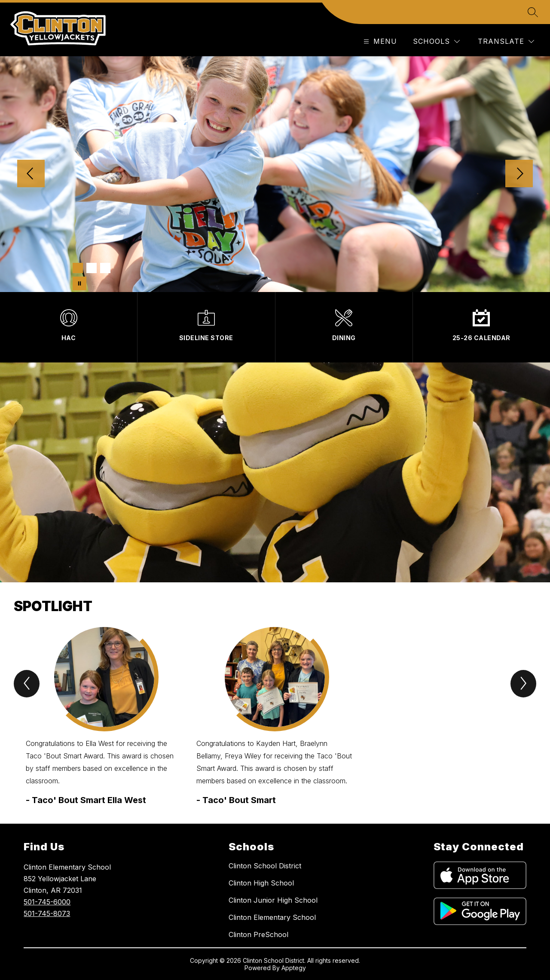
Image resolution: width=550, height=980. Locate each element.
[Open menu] (379, 41)
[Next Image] (519, 174)
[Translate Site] (506, 41)
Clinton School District (265, 866)
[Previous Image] (31, 174)
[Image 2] (92, 268)
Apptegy (294, 968)
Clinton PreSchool (258, 934)
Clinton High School (261, 883)
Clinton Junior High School (273, 900)
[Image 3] (105, 268)
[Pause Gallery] (79, 283)
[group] (104, 717)
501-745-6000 (47, 902)
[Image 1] (78, 268)
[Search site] (533, 12)
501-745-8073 (47, 913)
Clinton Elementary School (272, 917)
